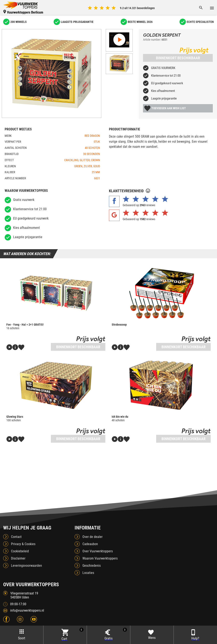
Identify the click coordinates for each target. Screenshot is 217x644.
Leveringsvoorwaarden (26, 566)
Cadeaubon (90, 544)
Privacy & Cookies (23, 544)
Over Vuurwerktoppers (98, 551)
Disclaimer (18, 558)
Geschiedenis (92, 566)
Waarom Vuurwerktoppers (100, 558)
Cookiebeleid (20, 551)
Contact (16, 537)
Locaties (88, 573)
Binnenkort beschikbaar (178, 58)
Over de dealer (93, 537)
